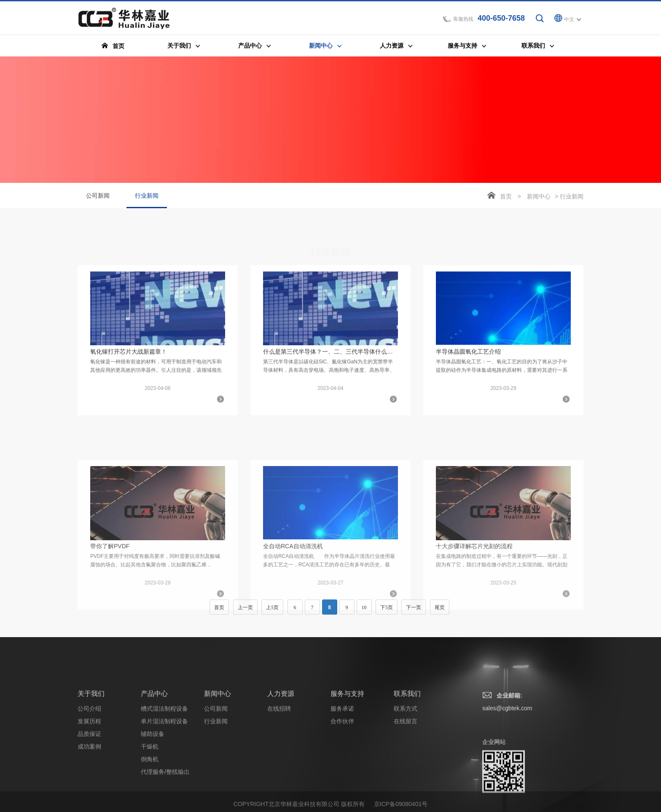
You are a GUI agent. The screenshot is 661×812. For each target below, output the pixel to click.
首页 (506, 197)
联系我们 (407, 739)
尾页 (440, 612)
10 (364, 612)
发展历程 (89, 767)
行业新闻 (147, 201)
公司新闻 (98, 196)
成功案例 (89, 792)
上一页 (245, 612)
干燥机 (150, 792)
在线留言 (406, 767)
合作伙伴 (342, 767)
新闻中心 (539, 197)
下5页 (387, 612)
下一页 (414, 612)
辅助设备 (153, 780)
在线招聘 (279, 754)
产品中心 (154, 739)
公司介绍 (89, 754)
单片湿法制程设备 (164, 767)
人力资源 (281, 739)
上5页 (272, 612)
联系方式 (406, 754)
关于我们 (91, 739)
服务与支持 (347, 739)
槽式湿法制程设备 (164, 754)
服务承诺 (342, 754)
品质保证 (89, 780)
